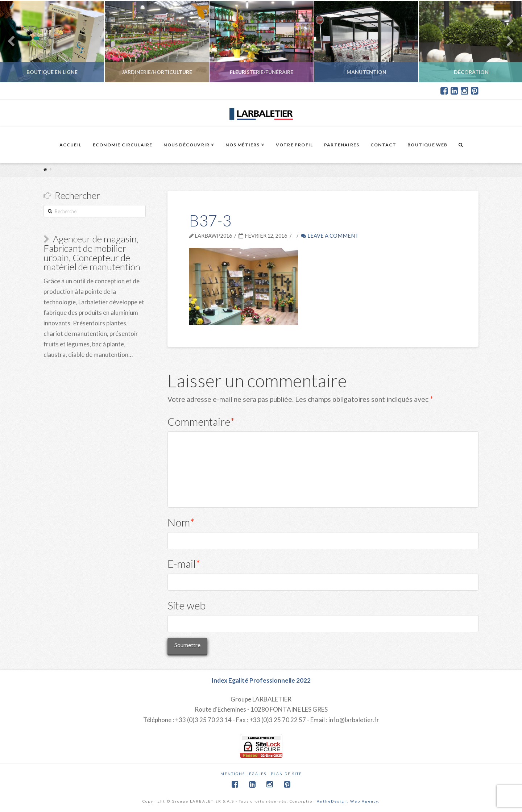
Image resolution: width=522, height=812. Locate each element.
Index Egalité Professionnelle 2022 (261, 680)
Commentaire (201, 422)
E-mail (184, 564)
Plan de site (286, 774)
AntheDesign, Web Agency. (348, 801)
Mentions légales (243, 774)
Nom (181, 522)
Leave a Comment (330, 236)
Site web (187, 605)
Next (507, 41)
